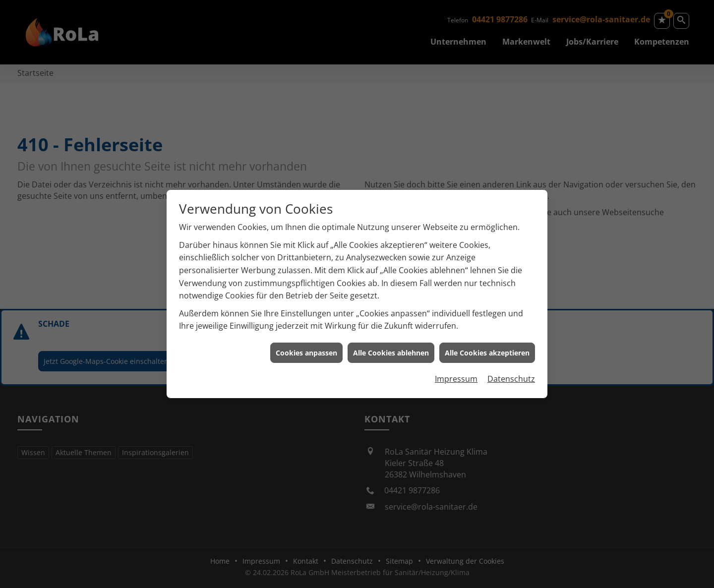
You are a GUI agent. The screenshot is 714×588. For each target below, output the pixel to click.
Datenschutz (511, 375)
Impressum (456, 375)
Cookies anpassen (306, 348)
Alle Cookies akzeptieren (487, 348)
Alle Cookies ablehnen (391, 348)
